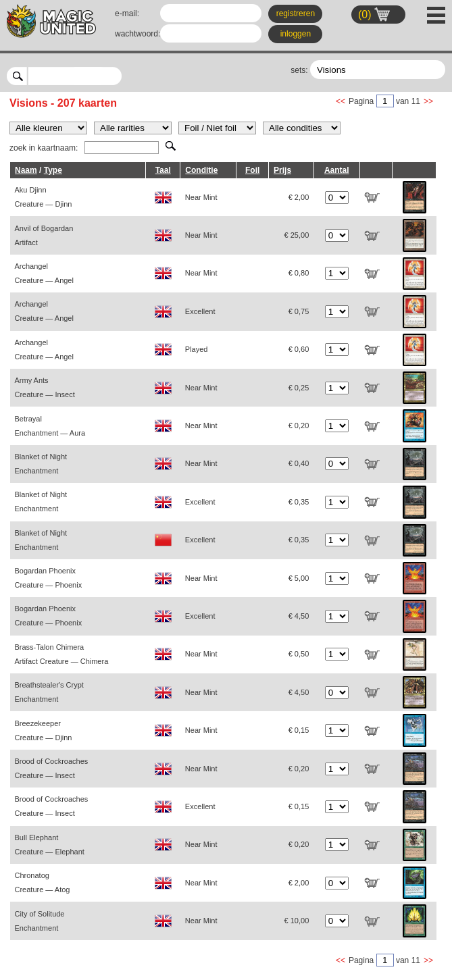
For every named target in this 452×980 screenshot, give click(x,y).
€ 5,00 (299, 578)
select (117, 76)
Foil (252, 170)
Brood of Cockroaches (52, 768)
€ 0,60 (299, 349)
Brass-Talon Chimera (62, 654)
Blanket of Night (41, 464)
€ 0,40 (299, 463)
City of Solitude (40, 921)
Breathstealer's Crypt (49, 692)
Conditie (201, 170)
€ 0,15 (299, 730)
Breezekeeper (44, 730)
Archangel (44, 273)
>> (428, 101)
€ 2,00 (299, 197)
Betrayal (50, 426)
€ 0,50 (299, 654)
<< (341, 101)
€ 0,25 (299, 388)
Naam (26, 170)
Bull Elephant (50, 845)
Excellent (200, 311)
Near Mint (201, 197)
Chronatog (43, 882)
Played (197, 349)
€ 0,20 (299, 425)
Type (53, 170)
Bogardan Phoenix (49, 578)
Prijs (282, 170)
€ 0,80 (299, 273)
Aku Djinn (44, 197)
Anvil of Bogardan (44, 235)
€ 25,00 (297, 235)
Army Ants (45, 387)
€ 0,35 (299, 502)
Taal (163, 170)
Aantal (337, 170)
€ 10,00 (297, 921)
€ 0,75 (299, 311)
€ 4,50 (299, 616)
